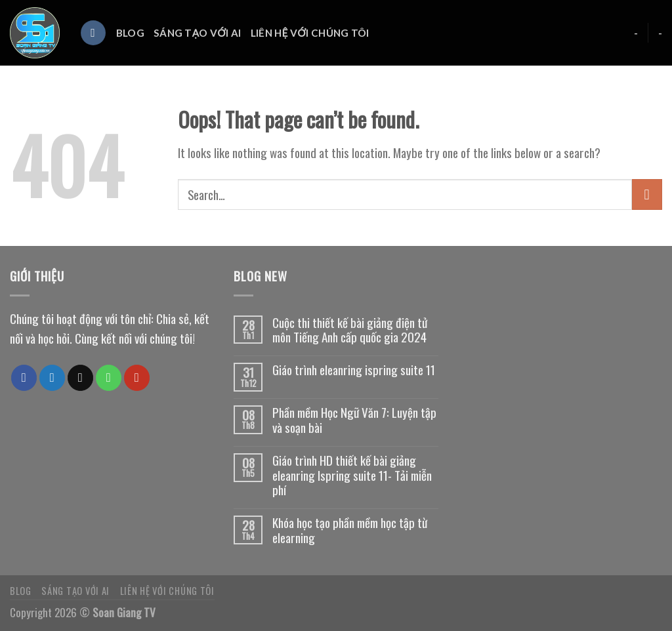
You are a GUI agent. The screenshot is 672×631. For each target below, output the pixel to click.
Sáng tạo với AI (198, 33)
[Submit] (647, 194)
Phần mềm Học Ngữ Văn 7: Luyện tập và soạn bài (354, 420)
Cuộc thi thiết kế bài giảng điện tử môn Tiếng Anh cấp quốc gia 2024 (350, 331)
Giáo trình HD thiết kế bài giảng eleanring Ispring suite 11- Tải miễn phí (352, 476)
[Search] (93, 33)
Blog (130, 33)
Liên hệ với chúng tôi (310, 33)
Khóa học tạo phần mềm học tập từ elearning (350, 531)
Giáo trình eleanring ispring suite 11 (354, 370)
